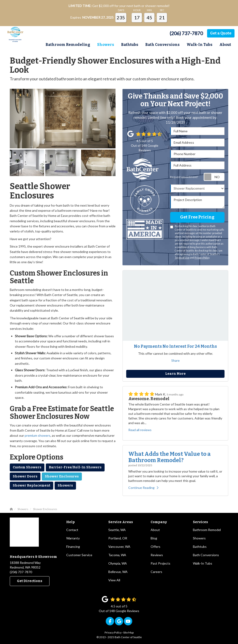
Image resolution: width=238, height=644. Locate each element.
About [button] (225, 45)
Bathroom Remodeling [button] (68, 45)
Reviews (157, 555)
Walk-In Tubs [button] (200, 45)
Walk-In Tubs (203, 563)
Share (175, 360)
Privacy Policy (202, 258)
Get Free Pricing (197, 217)
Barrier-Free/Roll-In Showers (75, 467)
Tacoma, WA (117, 555)
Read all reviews (140, 430)
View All (114, 580)
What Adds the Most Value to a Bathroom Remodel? (169, 457)
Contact (72, 530)
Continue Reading (143, 488)
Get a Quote (221, 33)
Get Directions (30, 581)
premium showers (38, 435)
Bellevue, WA (118, 572)
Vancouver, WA (119, 547)
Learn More (175, 374)
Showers (65, 486)
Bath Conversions (206, 555)
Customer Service (79, 555)
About (155, 530)
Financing (73, 547)
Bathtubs (200, 547)
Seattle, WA (117, 530)
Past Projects (160, 563)
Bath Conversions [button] (162, 45)
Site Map (128, 632)
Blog (154, 538)
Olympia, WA (118, 563)
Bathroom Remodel (207, 530)
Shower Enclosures (62, 476)
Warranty (73, 538)
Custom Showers (27, 467)
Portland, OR (118, 538)
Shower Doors (25, 476)
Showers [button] (106, 45)
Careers (156, 572)
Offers (155, 547)
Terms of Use (182, 258)
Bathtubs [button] (130, 45)
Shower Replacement (31, 486)
